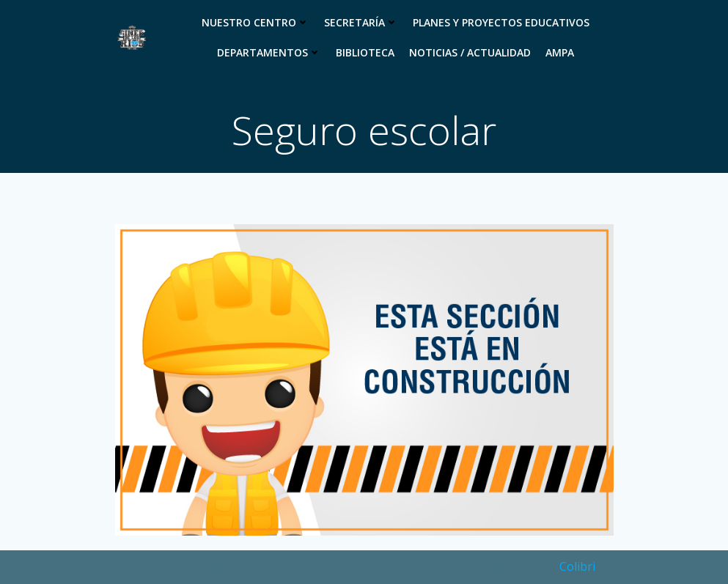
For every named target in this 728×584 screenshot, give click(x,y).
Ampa (560, 52)
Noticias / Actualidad (470, 52)
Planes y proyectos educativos (501, 22)
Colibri (577, 566)
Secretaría (361, 22)
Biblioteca (365, 52)
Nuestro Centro (255, 22)
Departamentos (269, 52)
